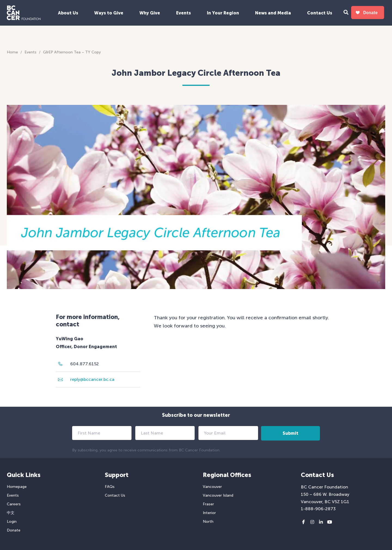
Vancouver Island (218, 495)
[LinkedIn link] (321, 522)
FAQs (110, 487)
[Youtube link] (330, 522)
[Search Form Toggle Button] (346, 13)
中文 (11, 513)
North (208, 522)
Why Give (150, 13)
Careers (14, 504)
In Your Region (223, 13)
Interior (209, 513)
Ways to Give (109, 13)
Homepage (17, 487)
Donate (14, 530)
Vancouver (212, 487)
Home (12, 52)
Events (183, 13)
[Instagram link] (312, 522)
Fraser (208, 504)
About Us (68, 13)
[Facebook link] (304, 522)
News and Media (273, 13)
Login (12, 522)
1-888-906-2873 (318, 509)
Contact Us (320, 13)
